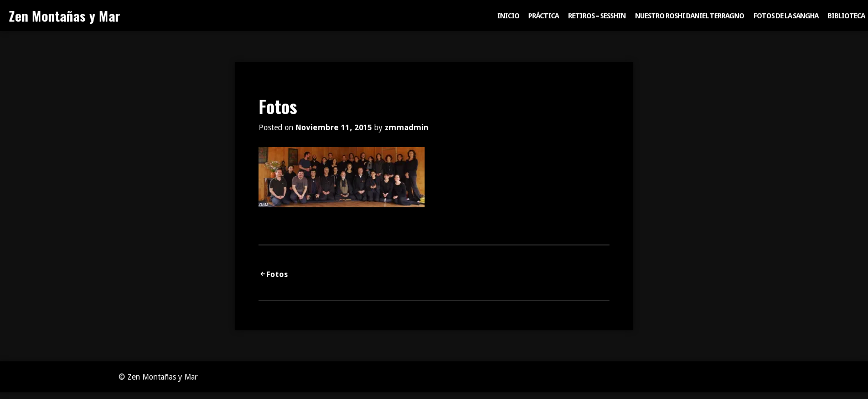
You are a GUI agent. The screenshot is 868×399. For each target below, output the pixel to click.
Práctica (543, 16)
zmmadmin (407, 127)
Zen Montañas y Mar (64, 16)
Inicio (508, 16)
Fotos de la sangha (786, 16)
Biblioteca (846, 16)
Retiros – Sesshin (597, 16)
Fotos (277, 274)
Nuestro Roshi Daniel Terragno (689, 16)
